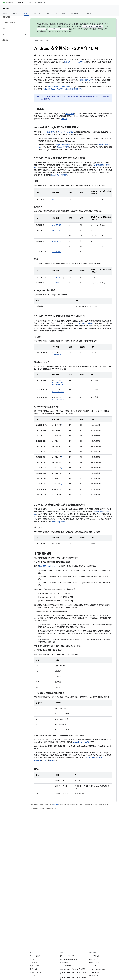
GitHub (32, 976)
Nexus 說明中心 (94, 963)
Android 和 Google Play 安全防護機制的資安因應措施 (62, 89)
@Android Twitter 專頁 (67, 956)
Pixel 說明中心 (94, 959)
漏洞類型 (82, 323)
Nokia (45, 760)
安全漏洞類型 (99, 165)
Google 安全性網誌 (66, 966)
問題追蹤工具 (94, 976)
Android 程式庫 (35, 956)
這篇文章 (64, 119)
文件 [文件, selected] (19, 2)
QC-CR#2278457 (58, 399)
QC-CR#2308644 (58, 392)
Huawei (95, 758)
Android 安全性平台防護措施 (58, 87)
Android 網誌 (64, 963)
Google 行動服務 (63, 147)
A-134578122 (57, 225)
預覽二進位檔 (34, 966)
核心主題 (37, 13)
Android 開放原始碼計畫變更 (61, 31)
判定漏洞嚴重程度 (85, 80)
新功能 (5, 13)
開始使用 (16, 13)
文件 (42, 41)
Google (88, 758)
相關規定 (33, 959)
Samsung (53, 760)
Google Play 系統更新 (59, 175)
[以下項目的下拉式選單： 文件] (23, 2)
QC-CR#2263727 (58, 382)
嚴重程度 (90, 323)
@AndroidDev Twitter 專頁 (68, 959)
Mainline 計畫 (70, 114)
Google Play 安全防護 (66, 132)
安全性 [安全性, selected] (26, 13)
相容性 (48, 13)
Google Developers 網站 (81, 742)
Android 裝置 (61, 13)
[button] (12, 17)
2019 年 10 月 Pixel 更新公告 (56, 97)
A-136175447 (57, 241)
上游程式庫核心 (57, 355)
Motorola (38, 760)
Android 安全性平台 (48, 132)
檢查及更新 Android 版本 (73, 62)
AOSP (36, 41)
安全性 (48, 41)
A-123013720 (57, 199)
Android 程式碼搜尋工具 (37, 2)
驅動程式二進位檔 (36, 972)
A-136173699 (56, 230)
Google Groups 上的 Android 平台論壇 (72, 969)
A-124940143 (57, 283)
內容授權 (55, 805)
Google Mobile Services (97, 969)
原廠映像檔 (34, 969)
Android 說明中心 (95, 956)
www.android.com (95, 966)
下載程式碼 (34, 963)
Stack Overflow (94, 972)
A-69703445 (56, 252)
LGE (101, 758)
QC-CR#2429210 (58, 384)
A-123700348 (57, 278)
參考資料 (88, 13)
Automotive (75, 13)
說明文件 (6, 8)
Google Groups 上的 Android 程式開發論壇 (73, 973)
